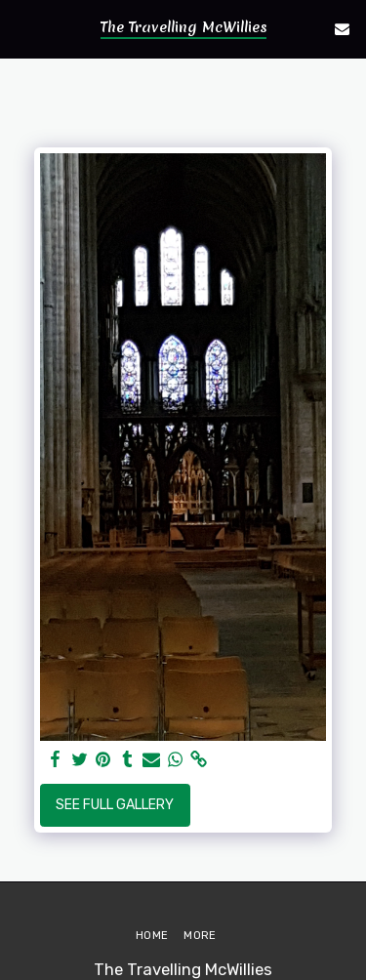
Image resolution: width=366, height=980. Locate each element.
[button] (21, 28)
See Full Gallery (115, 805)
